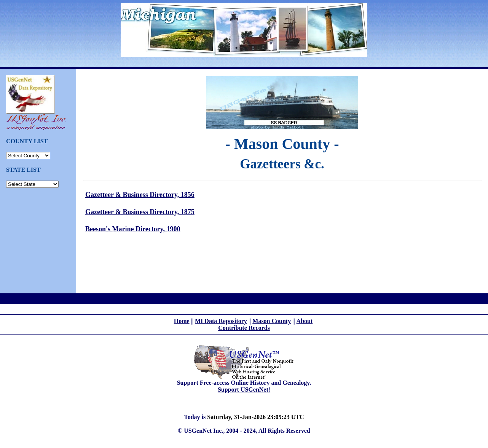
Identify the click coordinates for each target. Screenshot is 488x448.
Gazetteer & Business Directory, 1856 (140, 195)
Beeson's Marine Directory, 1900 (133, 229)
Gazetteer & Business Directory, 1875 (140, 212)
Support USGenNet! (244, 390)
